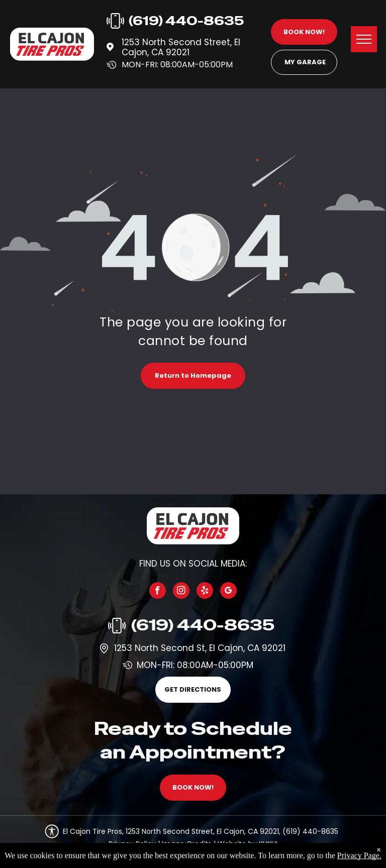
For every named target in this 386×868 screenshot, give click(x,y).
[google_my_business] (228, 592)
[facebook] (158, 592)
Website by (237, 844)
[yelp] (205, 592)
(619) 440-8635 (203, 625)
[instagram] (181, 592)
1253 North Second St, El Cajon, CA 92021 (200, 648)
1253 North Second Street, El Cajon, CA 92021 (181, 47)
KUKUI (268, 844)
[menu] (364, 39)
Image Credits (187, 844)
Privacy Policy (132, 844)
